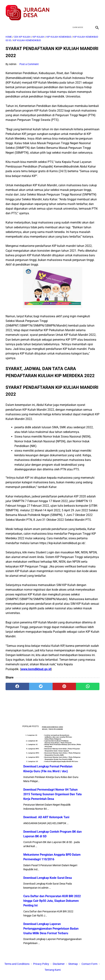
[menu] (8, 23)
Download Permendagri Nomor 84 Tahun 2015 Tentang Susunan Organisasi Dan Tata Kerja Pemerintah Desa (52, 794)
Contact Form (43, 970)
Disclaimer (69, 964)
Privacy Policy (51, 964)
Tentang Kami (62, 970)
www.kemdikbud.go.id (36, 666)
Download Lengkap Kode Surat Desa (48, 877)
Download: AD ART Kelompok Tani (46, 817)
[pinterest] (64, 683)
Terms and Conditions (27, 964)
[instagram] (95, 10)
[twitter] (78, 10)
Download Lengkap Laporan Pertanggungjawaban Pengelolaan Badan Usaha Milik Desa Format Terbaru (51, 928)
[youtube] (87, 10)
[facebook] (69, 10)
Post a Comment (29, 61)
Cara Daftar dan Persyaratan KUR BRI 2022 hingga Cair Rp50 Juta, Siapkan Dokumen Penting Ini (52, 900)
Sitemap (83, 964)
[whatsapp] (88, 683)
